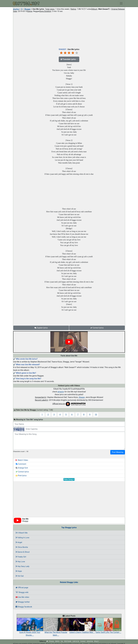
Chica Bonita (22, 547)
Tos (62, 641)
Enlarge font (22, 468)
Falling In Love (22, 538)
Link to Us (76, 641)
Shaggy (27, 9)
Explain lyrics (41, 328)
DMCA (57, 641)
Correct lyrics (97, 328)
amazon (61, 392)
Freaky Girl (21, 557)
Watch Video (22, 460)
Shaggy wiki (22, 592)
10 (96, 414)
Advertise (90, 641)
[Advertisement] (69, 30)
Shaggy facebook (24, 607)
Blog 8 (96, 641)
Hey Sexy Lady (23, 566)
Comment (21, 464)
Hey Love (20, 562)
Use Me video (22, 597)
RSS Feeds (68, 641)
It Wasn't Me (22, 533)
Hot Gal (20, 576)
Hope (19, 571)
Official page (22, 588)
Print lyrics (21, 476)
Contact (83, 641)
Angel (19, 542)
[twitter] (47, 641)
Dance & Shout (23, 552)
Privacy (52, 641)
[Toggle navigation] (121, 3)
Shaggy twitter (23, 602)
